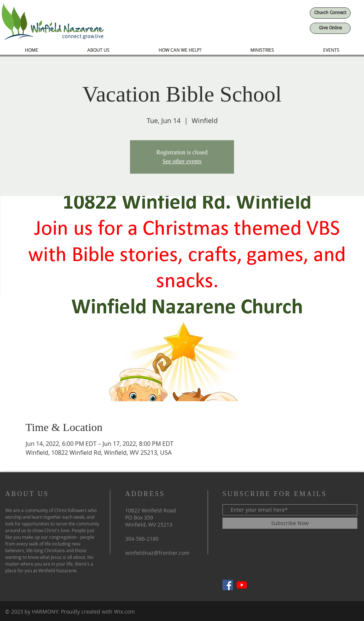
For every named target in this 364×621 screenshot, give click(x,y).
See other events (182, 161)
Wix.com (124, 612)
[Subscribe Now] (290, 523)
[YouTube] (242, 585)
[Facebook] (228, 585)
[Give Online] (330, 28)
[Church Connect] (330, 13)
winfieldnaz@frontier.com (157, 553)
